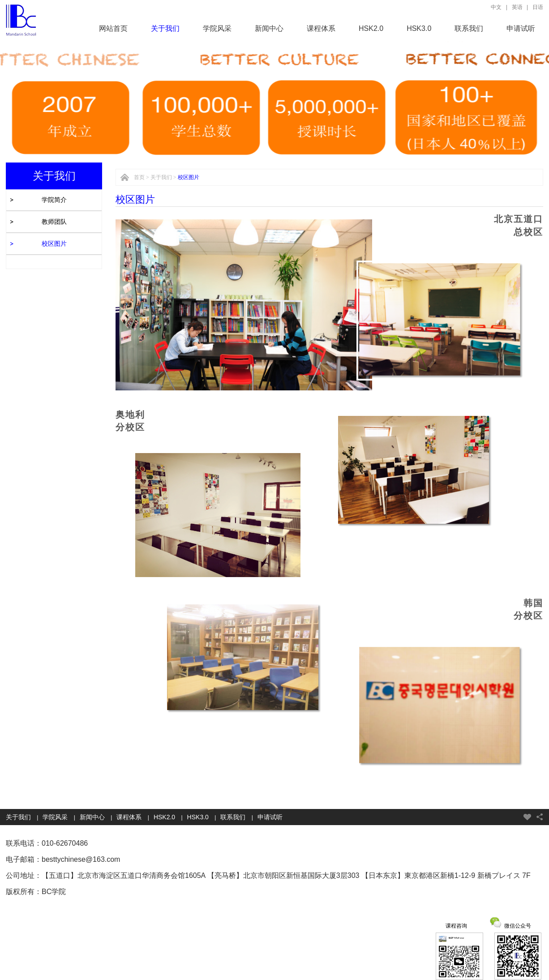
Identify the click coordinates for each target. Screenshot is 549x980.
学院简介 (54, 200)
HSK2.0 (371, 28)
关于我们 (165, 28)
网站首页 (113, 28)
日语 (538, 7)
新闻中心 (269, 28)
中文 (496, 7)
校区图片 (54, 244)
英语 (517, 7)
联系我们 (469, 28)
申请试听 (521, 28)
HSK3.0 (419, 28)
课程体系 (321, 28)
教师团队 (54, 222)
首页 (139, 177)
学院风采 (217, 28)
